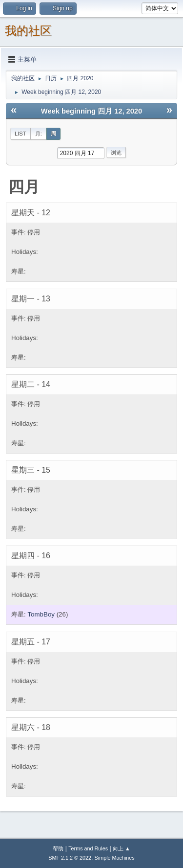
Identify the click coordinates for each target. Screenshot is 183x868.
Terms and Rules (88, 848)
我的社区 (28, 31)
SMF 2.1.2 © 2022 (70, 858)
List (20, 134)
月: (39, 134)
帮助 (58, 848)
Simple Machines (115, 858)
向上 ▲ (122, 848)
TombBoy (41, 614)
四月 (24, 187)
